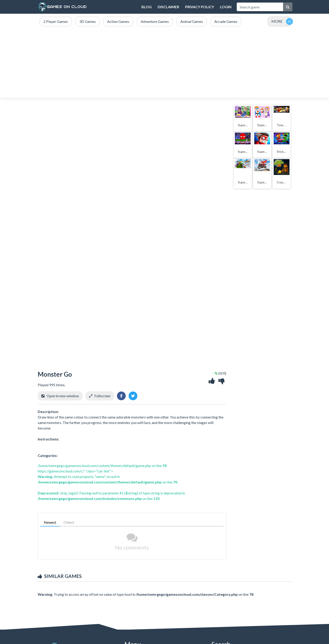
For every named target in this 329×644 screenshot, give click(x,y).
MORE (277, 21)
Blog (147, 7)
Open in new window (63, 396)
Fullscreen (102, 396)
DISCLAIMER (168, 7)
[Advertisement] (164, 62)
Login (226, 7)
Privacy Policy (200, 7)
